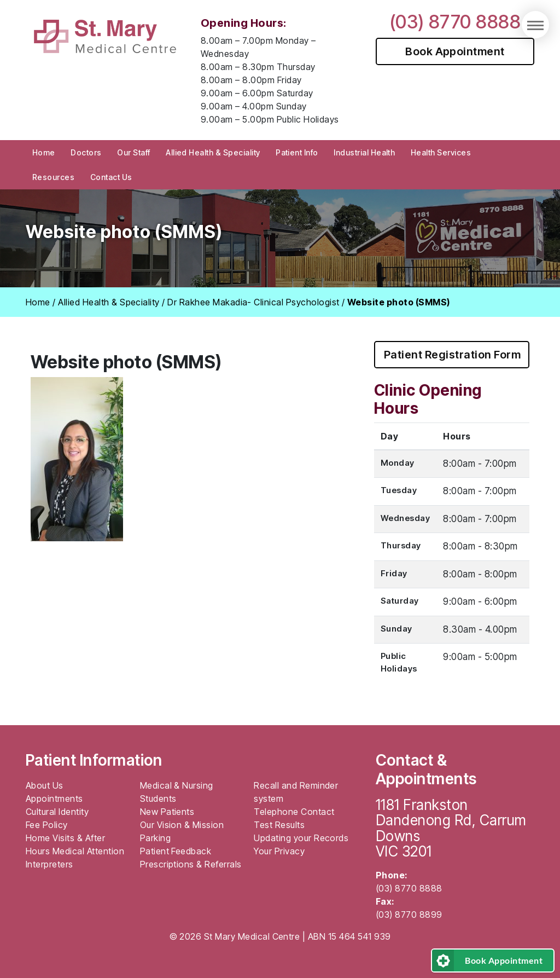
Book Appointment (455, 51)
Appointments (54, 798)
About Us (45, 785)
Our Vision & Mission (182, 825)
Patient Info (297, 152)
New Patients (167, 812)
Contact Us (111, 177)
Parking (155, 838)
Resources (53, 177)
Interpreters (49, 864)
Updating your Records (301, 838)
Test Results (279, 825)
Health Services (441, 152)
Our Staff (133, 152)
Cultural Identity (57, 812)
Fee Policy (47, 825)
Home (44, 152)
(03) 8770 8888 (455, 22)
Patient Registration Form (452, 355)
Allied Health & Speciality (213, 152)
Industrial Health (364, 152)
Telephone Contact (294, 812)
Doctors (86, 152)
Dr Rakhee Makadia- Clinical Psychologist (253, 302)
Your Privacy (279, 851)
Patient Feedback (176, 851)
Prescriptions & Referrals (191, 864)
